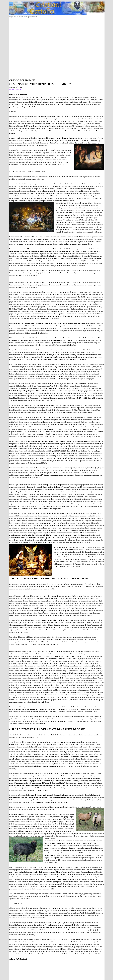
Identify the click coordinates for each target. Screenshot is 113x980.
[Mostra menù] (11, 4)
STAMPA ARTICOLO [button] (15, 90)
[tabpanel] (57, 519)
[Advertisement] (57, 34)
